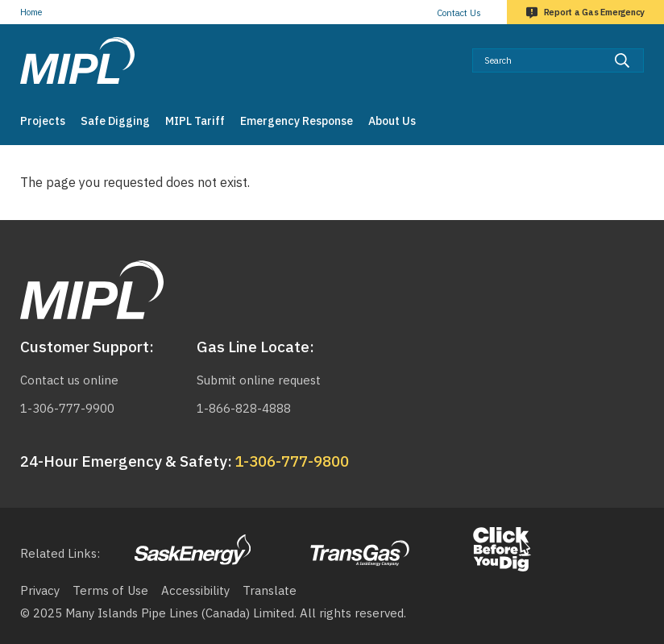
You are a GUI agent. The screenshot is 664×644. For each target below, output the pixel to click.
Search (644, 48)
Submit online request (259, 380)
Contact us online (69, 380)
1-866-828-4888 (244, 408)
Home (31, 12)
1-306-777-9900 (67, 408)
